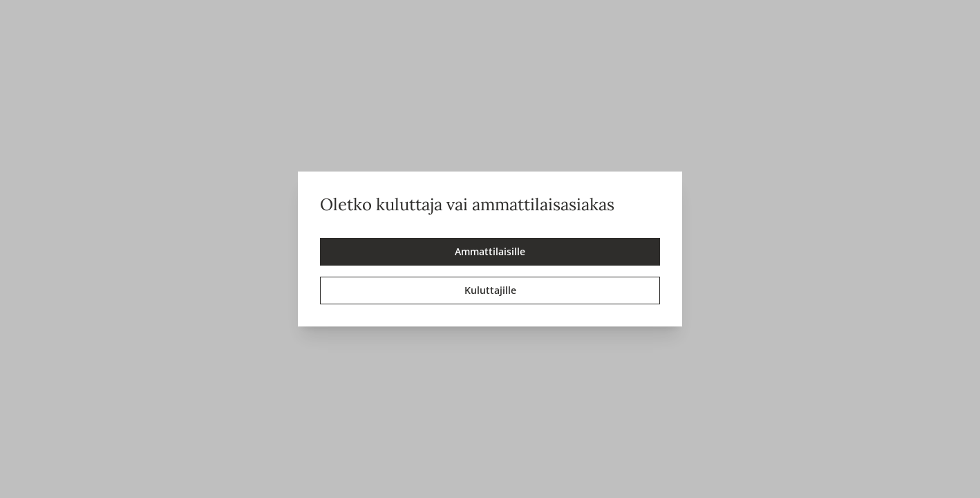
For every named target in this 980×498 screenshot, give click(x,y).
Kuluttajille (490, 290)
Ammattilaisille (490, 251)
